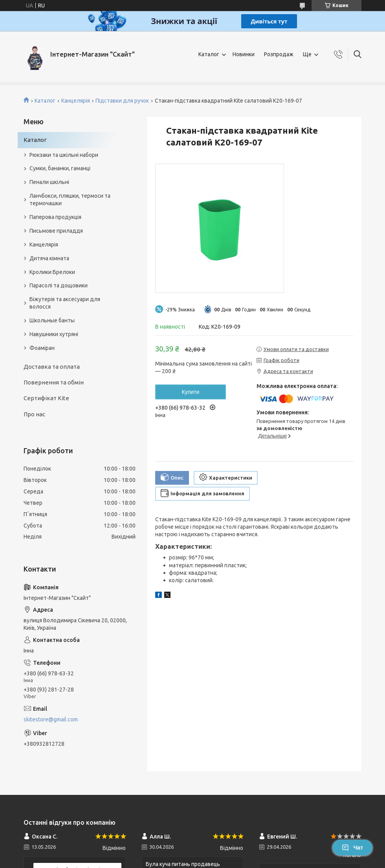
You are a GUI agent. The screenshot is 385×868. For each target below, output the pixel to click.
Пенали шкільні (49, 182)
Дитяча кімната (49, 258)
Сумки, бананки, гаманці (60, 168)
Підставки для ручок (122, 101)
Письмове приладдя (56, 231)
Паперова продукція (55, 217)
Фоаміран (42, 348)
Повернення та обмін (54, 382)
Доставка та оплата (52, 367)
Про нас (34, 414)
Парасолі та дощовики (59, 285)
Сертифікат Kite (46, 398)
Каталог (209, 54)
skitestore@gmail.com (51, 719)
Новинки (244, 54)
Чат (352, 848)
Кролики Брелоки (52, 272)
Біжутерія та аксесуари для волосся (65, 303)
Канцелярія (76, 101)
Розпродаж (279, 54)
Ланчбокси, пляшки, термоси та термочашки (70, 200)
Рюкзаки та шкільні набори (64, 155)
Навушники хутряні (54, 334)
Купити (191, 392)
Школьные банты (52, 320)
